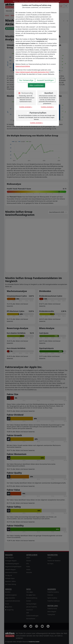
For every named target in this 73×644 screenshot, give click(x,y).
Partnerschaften (38, 113)
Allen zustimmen (36, 85)
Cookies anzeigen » (26, 107)
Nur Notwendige (26, 80)
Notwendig (27, 93)
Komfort (49, 93)
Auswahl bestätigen (45, 80)
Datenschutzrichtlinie (23, 66)
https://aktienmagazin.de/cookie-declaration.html (32, 72)
